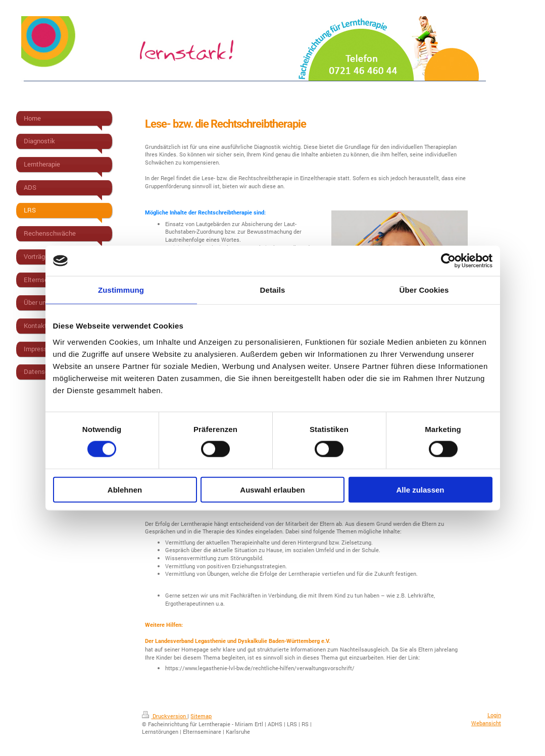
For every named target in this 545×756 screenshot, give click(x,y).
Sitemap (201, 716)
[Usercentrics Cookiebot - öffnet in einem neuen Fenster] (448, 261)
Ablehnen (125, 489)
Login (494, 715)
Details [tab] (273, 290)
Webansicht (486, 723)
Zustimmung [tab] (121, 290)
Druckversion (165, 716)
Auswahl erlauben (272, 489)
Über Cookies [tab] (424, 290)
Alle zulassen (420, 489)
